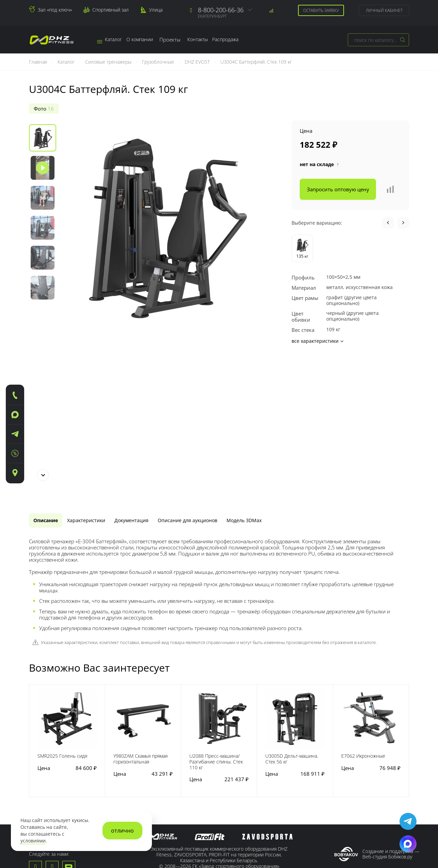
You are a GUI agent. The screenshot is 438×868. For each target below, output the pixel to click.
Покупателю (242, 754)
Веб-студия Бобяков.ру (387, 713)
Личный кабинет (384, 10)
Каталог (112, 39)
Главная (39, 62)
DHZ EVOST (198, 62)
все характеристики (317, 341)
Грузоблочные (159, 62)
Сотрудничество (246, 772)
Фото (44, 109)
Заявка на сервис (107, 778)
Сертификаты (45, 796)
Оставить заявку (320, 10)
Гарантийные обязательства (104, 768)
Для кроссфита (180, 778)
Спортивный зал (111, 10)
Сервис (96, 754)
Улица (156, 10)
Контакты (214, 39)
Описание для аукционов (215, 376)
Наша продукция (184, 754)
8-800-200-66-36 (221, 10)
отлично (122, 831)
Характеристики (97, 376)
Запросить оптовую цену (338, 189)
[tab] (49, 376)
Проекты (183, 39)
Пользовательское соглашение (219, 738)
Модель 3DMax (280, 376)
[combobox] (378, 40)
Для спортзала (180, 802)
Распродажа (248, 39)
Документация (150, 376)
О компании (149, 39)
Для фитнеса (178, 794)
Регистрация (242, 765)
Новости (39, 772)
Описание (49, 376)
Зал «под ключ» (55, 10)
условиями (33, 841)
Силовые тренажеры (109, 62)
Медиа (37, 780)
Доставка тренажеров (113, 786)
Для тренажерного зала (185, 768)
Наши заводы (45, 765)
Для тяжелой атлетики (189, 786)
